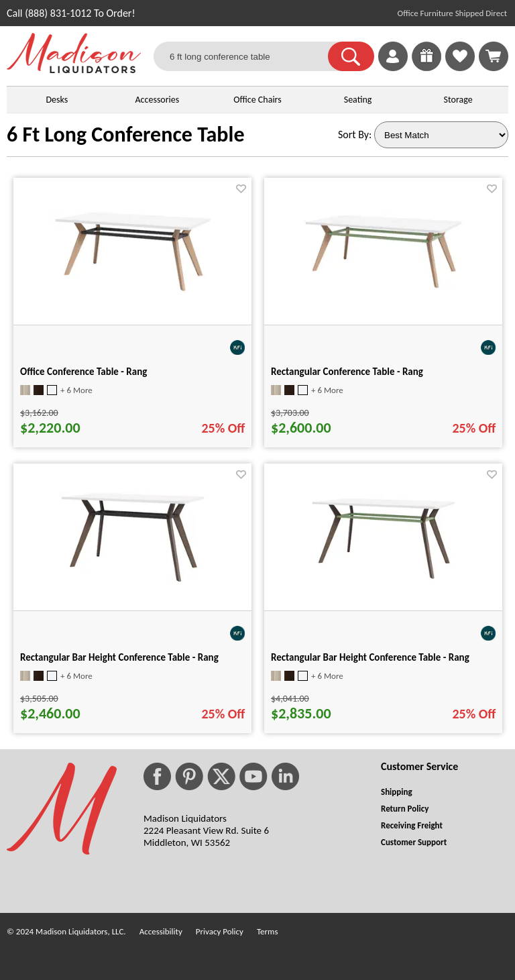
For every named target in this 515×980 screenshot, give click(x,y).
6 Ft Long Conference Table (125, 134)
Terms (268, 931)
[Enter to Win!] (426, 67)
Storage (458, 100)
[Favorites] (460, 67)
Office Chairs (257, 100)
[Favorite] (241, 189)
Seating (358, 100)
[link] (494, 56)
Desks (57, 100)
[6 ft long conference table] (249, 56)
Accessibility (161, 931)
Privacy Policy (220, 931)
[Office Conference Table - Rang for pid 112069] (133, 290)
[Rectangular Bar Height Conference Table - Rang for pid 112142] (384, 577)
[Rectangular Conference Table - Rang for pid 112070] (384, 287)
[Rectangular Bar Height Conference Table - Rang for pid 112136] (133, 581)
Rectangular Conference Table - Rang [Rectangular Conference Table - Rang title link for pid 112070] (347, 372)
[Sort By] (441, 135)
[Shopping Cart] (494, 56)
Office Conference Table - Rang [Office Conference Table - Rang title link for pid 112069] (83, 372)
